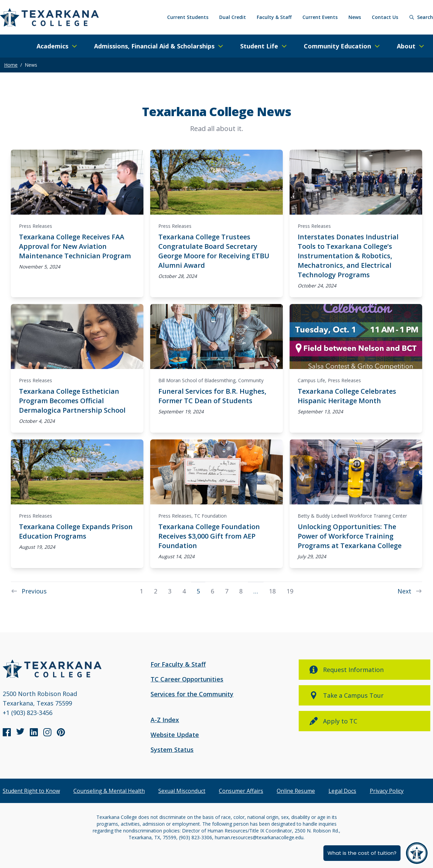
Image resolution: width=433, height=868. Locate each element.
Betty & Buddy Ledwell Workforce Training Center (352, 516)
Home (11, 65)
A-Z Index (165, 720)
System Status (172, 750)
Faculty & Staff (274, 17)
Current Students (188, 17)
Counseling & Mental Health (109, 791)
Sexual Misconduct (182, 791)
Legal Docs (342, 791)
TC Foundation (210, 516)
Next (410, 591)
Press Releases (36, 226)
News (355, 17)
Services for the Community (192, 694)
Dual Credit (233, 17)
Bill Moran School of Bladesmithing (197, 380)
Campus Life (311, 380)
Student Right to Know (31, 791)
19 (290, 591)
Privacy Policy (387, 791)
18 (272, 591)
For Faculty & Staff (178, 664)
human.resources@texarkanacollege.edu (259, 837)
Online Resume (296, 791)
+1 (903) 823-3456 (28, 713)
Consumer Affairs (241, 791)
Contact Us (385, 17)
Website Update (175, 735)
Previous (29, 591)
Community (251, 380)
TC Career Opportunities (187, 679)
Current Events (320, 17)
